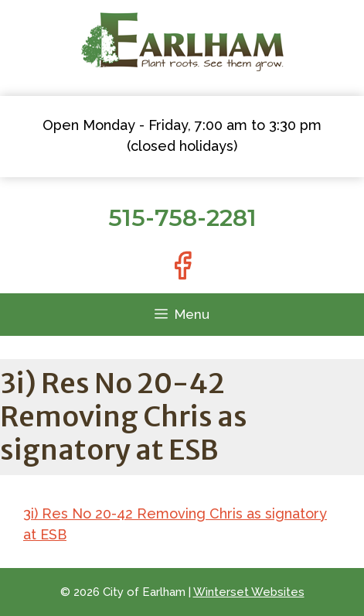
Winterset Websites (249, 592)
